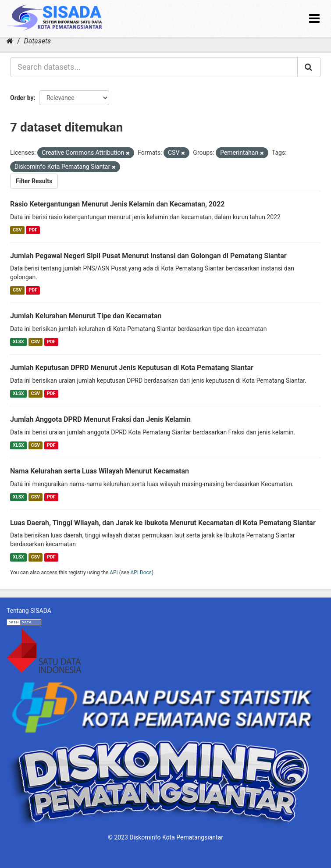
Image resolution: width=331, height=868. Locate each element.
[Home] (10, 41)
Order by (22, 98)
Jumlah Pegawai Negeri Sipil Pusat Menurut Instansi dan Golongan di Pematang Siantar (148, 256)
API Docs (141, 573)
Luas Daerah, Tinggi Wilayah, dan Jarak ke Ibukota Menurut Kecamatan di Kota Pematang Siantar (163, 523)
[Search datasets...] (154, 67)
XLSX (18, 342)
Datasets (37, 41)
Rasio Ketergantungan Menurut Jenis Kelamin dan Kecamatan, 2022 (117, 204)
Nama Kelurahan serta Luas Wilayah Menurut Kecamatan (100, 471)
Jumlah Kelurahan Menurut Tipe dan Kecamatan (86, 316)
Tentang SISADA (29, 611)
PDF (33, 230)
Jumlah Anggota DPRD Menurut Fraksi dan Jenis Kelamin (100, 419)
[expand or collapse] (314, 19)
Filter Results (34, 181)
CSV (17, 230)
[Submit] (309, 67)
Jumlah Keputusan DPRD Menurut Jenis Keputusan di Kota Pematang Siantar (132, 368)
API (114, 573)
